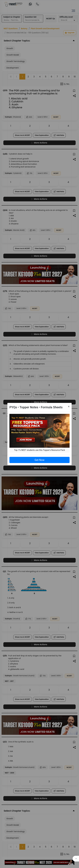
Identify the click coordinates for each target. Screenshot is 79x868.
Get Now (40, 460)
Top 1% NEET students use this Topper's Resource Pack (40, 450)
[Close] (69, 407)
